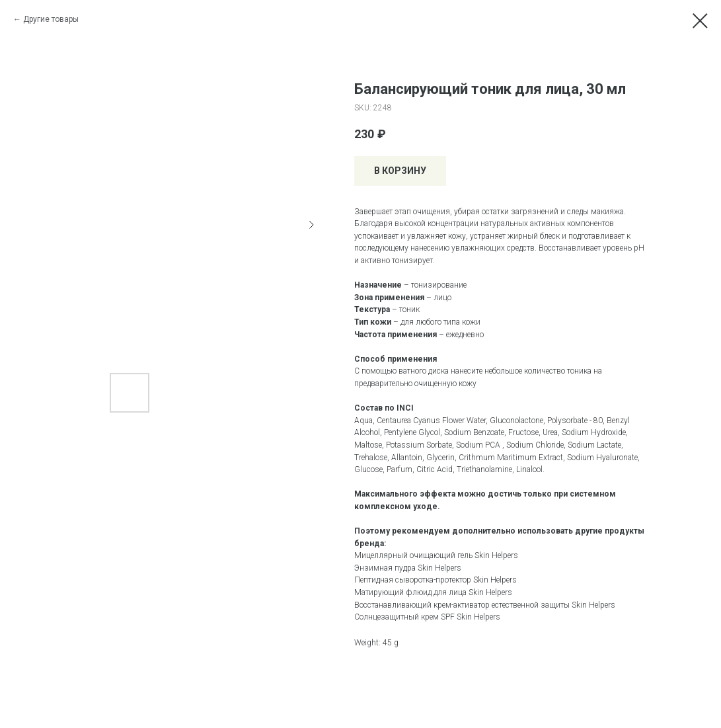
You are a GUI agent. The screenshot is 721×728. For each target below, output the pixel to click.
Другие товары (51, 19)
